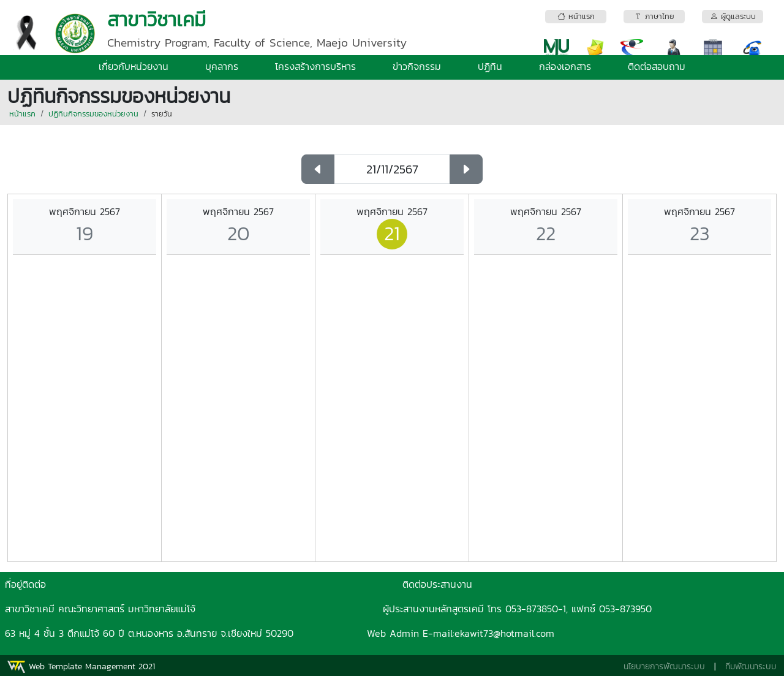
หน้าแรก (22, 114)
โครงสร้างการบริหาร (315, 66)
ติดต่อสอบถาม (657, 66)
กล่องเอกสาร (565, 66)
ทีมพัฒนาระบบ (751, 667)
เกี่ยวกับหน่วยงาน (134, 66)
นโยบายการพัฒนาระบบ (664, 667)
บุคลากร (222, 66)
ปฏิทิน (490, 66)
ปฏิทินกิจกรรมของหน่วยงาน (93, 114)
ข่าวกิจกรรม (417, 66)
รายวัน (162, 114)
